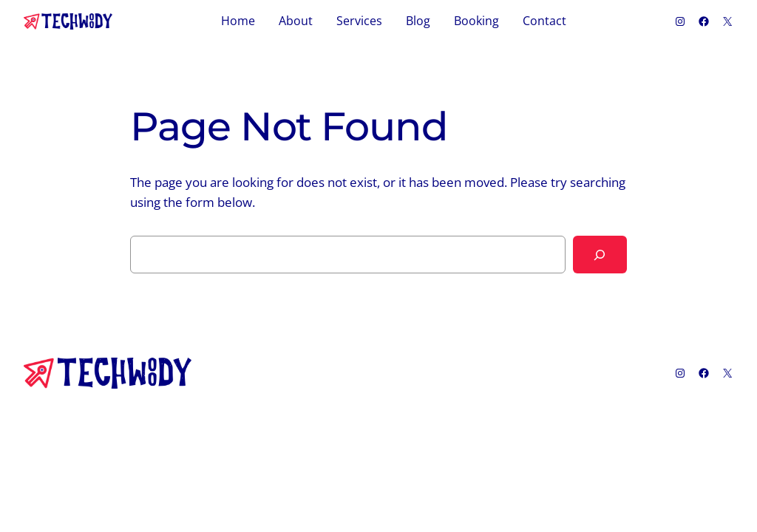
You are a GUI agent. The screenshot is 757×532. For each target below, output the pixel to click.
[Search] (600, 255)
